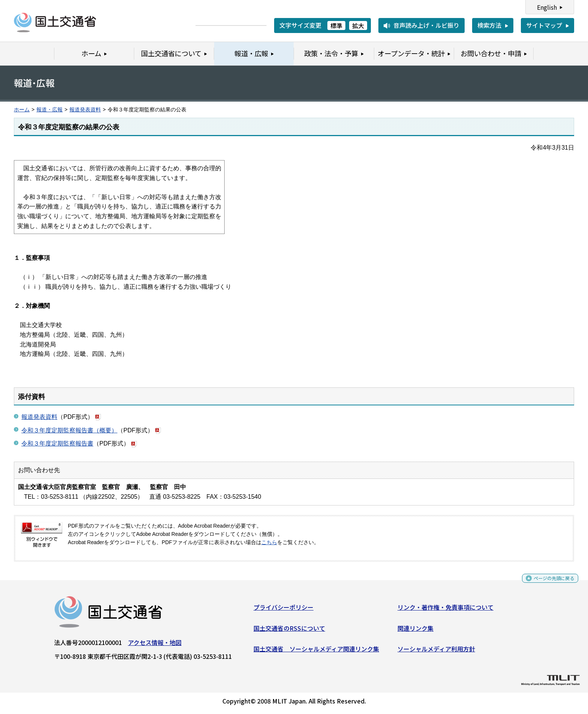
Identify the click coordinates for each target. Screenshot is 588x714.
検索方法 (489, 25)
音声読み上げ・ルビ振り (426, 25)
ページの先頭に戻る (548, 583)
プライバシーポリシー (283, 610)
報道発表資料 (85, 110)
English (547, 7)
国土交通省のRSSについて (289, 631)
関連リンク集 (415, 631)
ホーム (22, 110)
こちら (269, 542)
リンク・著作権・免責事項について (445, 610)
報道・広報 (49, 110)
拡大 (358, 25)
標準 (336, 25)
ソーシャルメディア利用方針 (436, 652)
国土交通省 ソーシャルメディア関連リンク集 (316, 652)
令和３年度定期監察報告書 (57, 443)
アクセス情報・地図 (155, 645)
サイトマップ (544, 25)
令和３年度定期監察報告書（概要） (69, 430)
